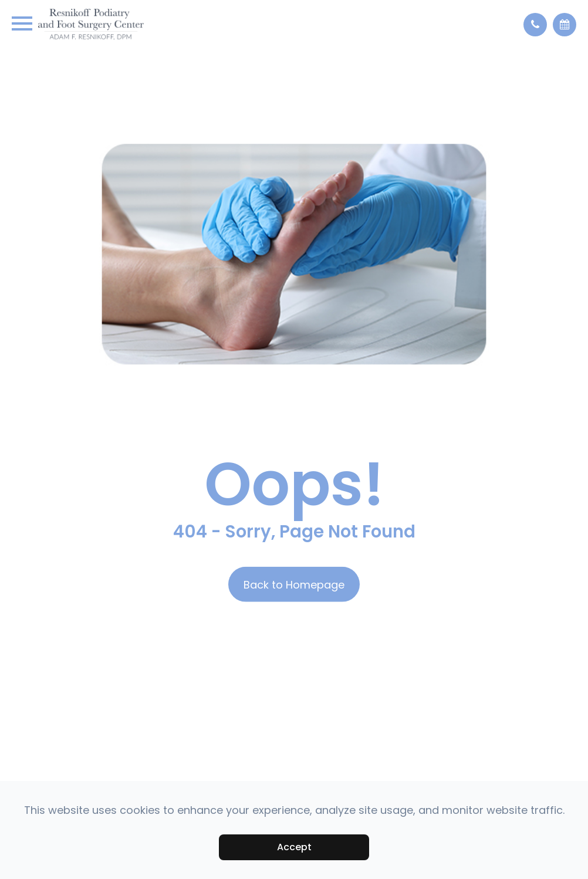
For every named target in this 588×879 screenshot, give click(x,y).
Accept (294, 847)
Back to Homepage (294, 585)
